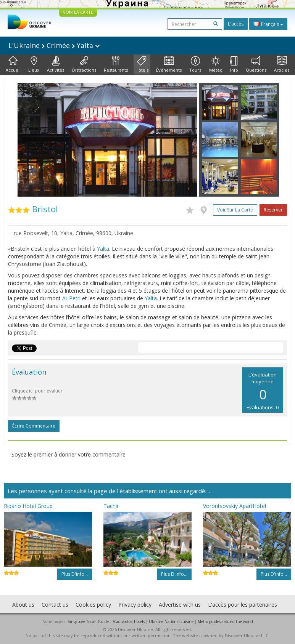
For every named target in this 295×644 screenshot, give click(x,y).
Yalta (103, 249)
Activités (56, 64)
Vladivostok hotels (129, 622)
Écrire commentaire (34, 426)
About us (23, 605)
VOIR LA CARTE (78, 12)
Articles (282, 64)
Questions (256, 64)
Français (268, 24)
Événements (169, 64)
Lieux (34, 64)
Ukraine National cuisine (171, 622)
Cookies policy (93, 605)
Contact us (55, 605)
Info (234, 64)
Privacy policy (135, 605)
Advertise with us (180, 605)
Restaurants (116, 64)
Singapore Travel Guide (88, 622)
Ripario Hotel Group (28, 506)
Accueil (13, 64)
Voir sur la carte (235, 210)
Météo (216, 64)
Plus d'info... (75, 574)
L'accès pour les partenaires (243, 605)
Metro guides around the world (225, 622)
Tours (195, 64)
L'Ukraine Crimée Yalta (54, 45)
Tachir (111, 506)
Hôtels (142, 64)
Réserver (273, 210)
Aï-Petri (71, 298)
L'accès (236, 24)
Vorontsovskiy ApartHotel (235, 506)
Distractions (84, 64)
